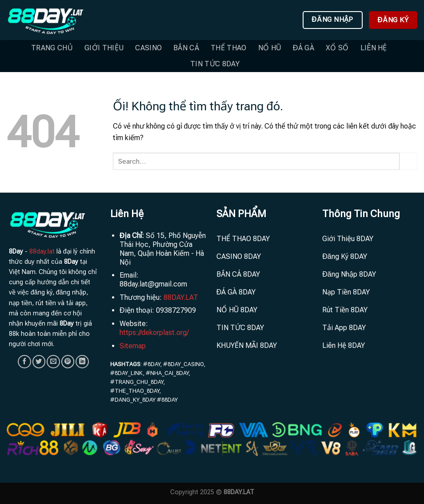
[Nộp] (408, 161)
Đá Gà (304, 48)
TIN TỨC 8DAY (215, 64)
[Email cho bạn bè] (53, 362)
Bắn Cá (186, 48)
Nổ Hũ (270, 48)
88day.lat (42, 252)
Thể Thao (229, 48)
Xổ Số (337, 48)
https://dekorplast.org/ (154, 333)
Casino (148, 48)
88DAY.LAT (181, 297)
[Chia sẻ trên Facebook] (24, 362)
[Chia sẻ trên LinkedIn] (82, 362)
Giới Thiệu (104, 48)
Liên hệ (374, 48)
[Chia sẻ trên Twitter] (39, 362)
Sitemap (133, 346)
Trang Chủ (52, 48)
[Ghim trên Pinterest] (68, 362)
